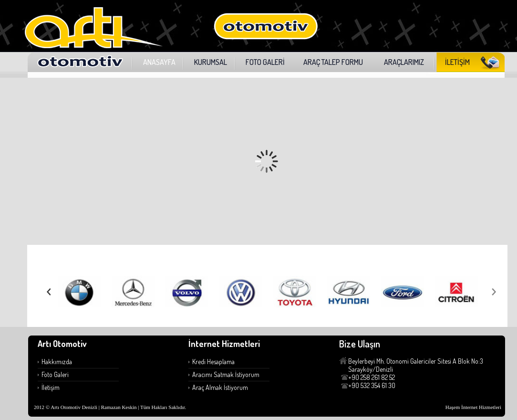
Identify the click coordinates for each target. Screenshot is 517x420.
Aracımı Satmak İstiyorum (226, 374)
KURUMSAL (211, 62)
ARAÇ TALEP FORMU (333, 62)
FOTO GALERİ (265, 62)
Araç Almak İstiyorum (220, 387)
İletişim (51, 387)
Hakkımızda (57, 362)
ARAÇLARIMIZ (404, 62)
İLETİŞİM (457, 62)
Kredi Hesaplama (213, 362)
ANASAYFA (159, 62)
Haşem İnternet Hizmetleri (473, 407)
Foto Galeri (55, 374)
